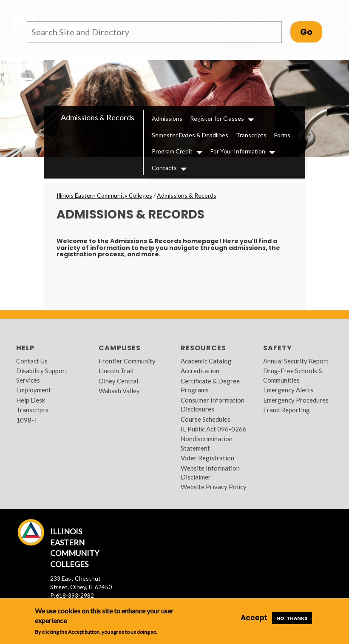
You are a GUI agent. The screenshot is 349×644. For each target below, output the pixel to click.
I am (204, 8)
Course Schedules (206, 419)
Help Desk (31, 400)
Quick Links (289, 8)
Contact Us (32, 361)
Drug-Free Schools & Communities (293, 375)
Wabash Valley (119, 391)
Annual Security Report (296, 361)
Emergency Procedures (296, 400)
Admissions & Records (98, 117)
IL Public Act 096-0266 (214, 429)
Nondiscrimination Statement (207, 443)
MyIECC (255, 8)
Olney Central (118, 381)
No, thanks (292, 618)
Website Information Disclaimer (210, 472)
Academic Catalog (206, 361)
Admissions (167, 118)
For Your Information (238, 151)
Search (322, 9)
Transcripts (251, 135)
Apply (181, 8)
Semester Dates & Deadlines (190, 135)
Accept (254, 618)
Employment (34, 390)
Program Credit (172, 151)
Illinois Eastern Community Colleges (104, 195)
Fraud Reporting (287, 410)
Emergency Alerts (288, 390)
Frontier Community (127, 361)
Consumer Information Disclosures (213, 404)
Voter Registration (207, 458)
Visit (228, 8)
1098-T (27, 420)
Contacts (164, 168)
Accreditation (200, 371)
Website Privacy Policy (214, 487)
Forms (282, 135)
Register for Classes (217, 118)
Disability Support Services (42, 375)
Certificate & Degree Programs (210, 385)
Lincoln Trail (116, 371)
